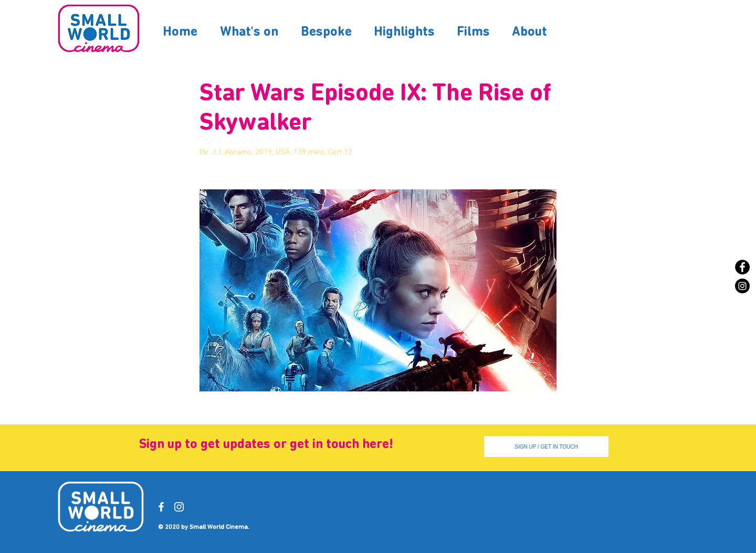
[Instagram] (742, 286)
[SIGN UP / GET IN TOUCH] (546, 446)
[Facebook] (742, 267)
